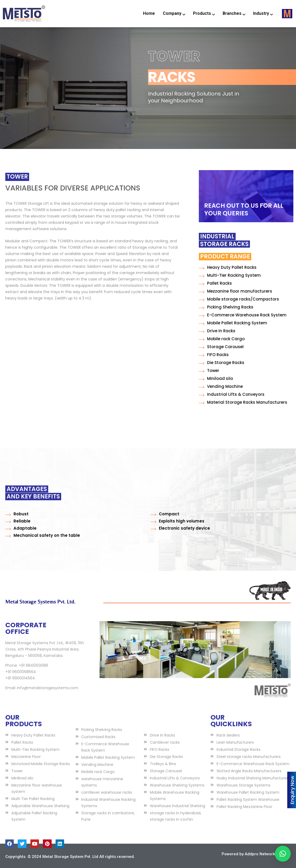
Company (174, 14)
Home (149, 13)
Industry (263, 14)
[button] (283, 854)
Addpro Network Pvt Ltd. (267, 854)
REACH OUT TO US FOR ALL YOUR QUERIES (244, 209)
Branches (234, 14)
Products (204, 14)
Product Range (182, 256)
